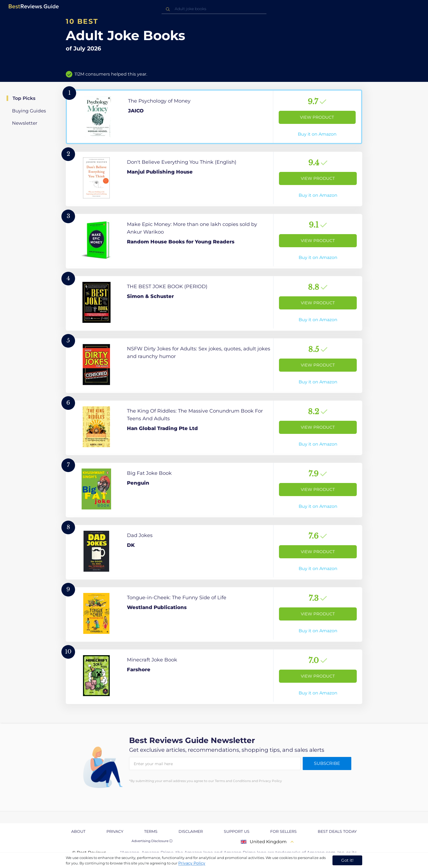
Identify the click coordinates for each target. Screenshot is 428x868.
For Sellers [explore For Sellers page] (283, 831)
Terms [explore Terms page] (151, 831)
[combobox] (214, 9)
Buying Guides (29, 111)
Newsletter (25, 123)
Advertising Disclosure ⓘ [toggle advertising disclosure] (152, 841)
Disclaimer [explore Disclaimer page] (191, 831)
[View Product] (214, 117)
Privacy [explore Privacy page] (115, 831)
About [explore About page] (78, 831)
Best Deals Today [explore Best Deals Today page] (337, 831)
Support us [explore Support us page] (237, 831)
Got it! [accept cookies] (347, 860)
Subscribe (327, 763)
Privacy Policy (192, 863)
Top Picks (24, 98)
